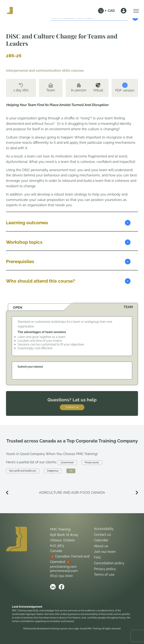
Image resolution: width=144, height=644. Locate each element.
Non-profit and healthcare (23, 471)
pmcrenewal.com (64, 571)
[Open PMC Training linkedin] (53, 587)
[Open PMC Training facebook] (61, 587)
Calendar (101, 540)
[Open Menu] (135, 11)
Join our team (105, 552)
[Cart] (101, 11)
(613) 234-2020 (61, 576)
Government (67, 463)
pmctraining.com (63, 567)
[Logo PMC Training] (10, 11)
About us (101, 546)
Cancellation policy (109, 563)
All (71, 471)
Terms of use (104, 574)
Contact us (72, 407)
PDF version (125, 87)
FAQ (97, 557)
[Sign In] (124, 11)
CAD (111, 11)
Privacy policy (105, 569)
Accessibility (104, 529)
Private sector (92, 463)
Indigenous (53, 471)
